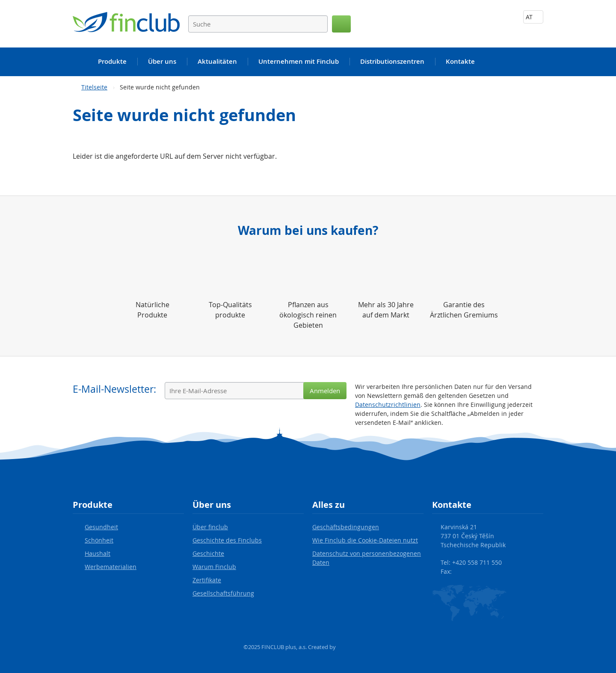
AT (533, 17)
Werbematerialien (111, 567)
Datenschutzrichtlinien (388, 405)
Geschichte (208, 553)
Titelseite (94, 87)
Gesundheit (101, 527)
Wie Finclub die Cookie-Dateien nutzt (365, 540)
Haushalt (98, 553)
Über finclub (210, 527)
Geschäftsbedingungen (346, 527)
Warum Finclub (214, 567)
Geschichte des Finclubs (227, 540)
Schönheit (99, 540)
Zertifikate (207, 580)
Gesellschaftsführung (223, 593)
